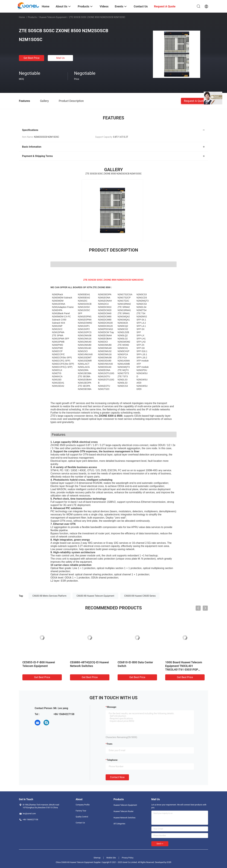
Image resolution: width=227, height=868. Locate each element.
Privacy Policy (128, 858)
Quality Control (82, 817)
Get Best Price (32, 58)
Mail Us (60, 58)
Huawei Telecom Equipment (53, 17)
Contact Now (117, 777)
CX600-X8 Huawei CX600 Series (140, 596)
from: (110, 744)
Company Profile (83, 805)
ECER (169, 862)
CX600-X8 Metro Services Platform (49, 596)
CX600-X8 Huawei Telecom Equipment (95, 596)
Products (32, 17)
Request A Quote (195, 101)
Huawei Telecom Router (124, 811)
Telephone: (112, 760)
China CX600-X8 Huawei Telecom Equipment (75, 862)
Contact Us (80, 823)
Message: (112, 707)
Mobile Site (111, 858)
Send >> (160, 844)
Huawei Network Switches (124, 818)
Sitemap (97, 858)
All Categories (119, 824)
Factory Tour (81, 811)
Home (22, 17)
